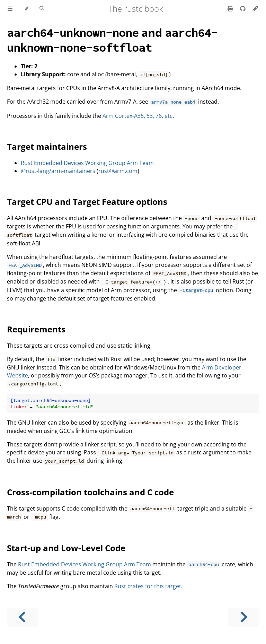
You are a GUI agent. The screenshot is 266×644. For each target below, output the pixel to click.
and (112, 40)
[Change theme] (26, 9)
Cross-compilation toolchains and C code (90, 492)
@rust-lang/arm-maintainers (58, 171)
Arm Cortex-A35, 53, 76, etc (138, 116)
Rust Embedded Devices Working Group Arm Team (87, 163)
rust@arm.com (118, 171)
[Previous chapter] (23, 617)
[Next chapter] (243, 617)
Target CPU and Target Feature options (87, 202)
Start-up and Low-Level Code (66, 548)
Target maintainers (47, 146)
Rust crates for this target (148, 586)
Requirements (36, 329)
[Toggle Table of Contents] (10, 9)
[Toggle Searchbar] (42, 9)
